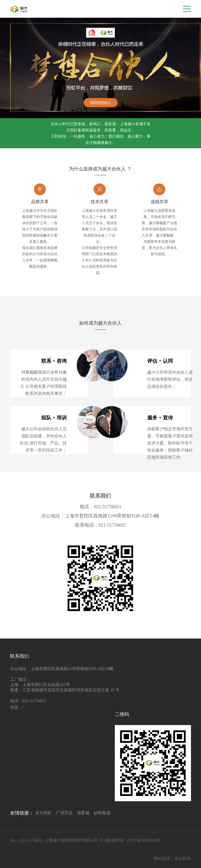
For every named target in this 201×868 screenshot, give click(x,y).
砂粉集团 (102, 813)
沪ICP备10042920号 (144, 840)
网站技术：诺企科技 (172, 859)
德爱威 (83, 813)
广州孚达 (64, 813)
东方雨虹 (43, 813)
